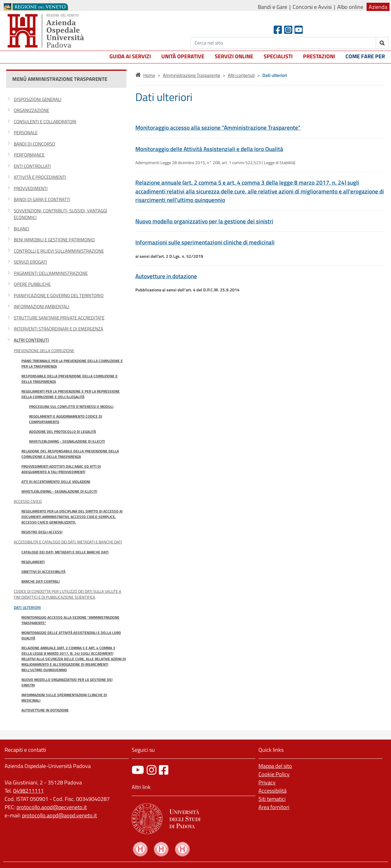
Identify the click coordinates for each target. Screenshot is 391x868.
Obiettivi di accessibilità (43, 572)
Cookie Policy (274, 774)
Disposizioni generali (38, 99)
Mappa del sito (275, 766)
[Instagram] (288, 30)
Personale (26, 133)
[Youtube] (299, 30)
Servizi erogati (30, 262)
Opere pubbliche (32, 284)
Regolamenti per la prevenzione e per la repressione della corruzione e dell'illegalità (71, 394)
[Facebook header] (278, 30)
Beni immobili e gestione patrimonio (54, 240)
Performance (29, 155)
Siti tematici (272, 799)
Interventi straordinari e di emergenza (58, 329)
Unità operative (183, 56)
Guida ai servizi (130, 56)
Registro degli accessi (42, 532)
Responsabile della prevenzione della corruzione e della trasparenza (69, 379)
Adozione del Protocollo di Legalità (62, 432)
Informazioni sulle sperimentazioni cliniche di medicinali (64, 698)
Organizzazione (31, 110)
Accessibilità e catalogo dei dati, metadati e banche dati (68, 542)
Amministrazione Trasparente (192, 75)
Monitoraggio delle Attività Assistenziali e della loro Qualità (71, 635)
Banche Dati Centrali (40, 581)
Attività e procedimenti (40, 177)
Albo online (350, 7)
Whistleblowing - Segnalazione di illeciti (67, 441)
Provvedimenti (31, 188)
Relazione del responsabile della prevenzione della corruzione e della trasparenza (70, 454)
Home (149, 75)
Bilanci (22, 229)
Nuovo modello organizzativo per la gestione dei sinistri (67, 682)
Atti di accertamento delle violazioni (56, 482)
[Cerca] (283, 43)
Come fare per (365, 56)
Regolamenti (33, 562)
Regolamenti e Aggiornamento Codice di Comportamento (66, 419)
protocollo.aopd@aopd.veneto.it (59, 815)
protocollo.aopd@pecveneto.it (52, 807)
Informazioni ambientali (42, 306)
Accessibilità (272, 791)
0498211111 (28, 791)
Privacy (267, 782)
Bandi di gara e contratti (42, 199)
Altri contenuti (31, 340)
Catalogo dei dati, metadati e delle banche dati (65, 552)
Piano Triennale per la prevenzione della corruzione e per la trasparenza (72, 364)
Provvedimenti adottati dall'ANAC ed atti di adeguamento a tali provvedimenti (61, 469)
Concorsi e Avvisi (312, 7)
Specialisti (278, 56)
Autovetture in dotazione (45, 710)
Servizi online (234, 56)
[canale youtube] (138, 770)
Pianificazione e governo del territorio (59, 295)
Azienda (378, 7)
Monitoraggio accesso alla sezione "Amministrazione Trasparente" (70, 620)
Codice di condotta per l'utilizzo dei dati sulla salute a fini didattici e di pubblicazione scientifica (68, 594)
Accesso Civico (28, 501)
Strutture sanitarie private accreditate (59, 318)
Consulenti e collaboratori (45, 122)
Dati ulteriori (27, 607)
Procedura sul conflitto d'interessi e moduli (71, 407)
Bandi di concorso (34, 144)
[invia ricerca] (382, 43)
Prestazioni (319, 56)
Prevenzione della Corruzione (44, 351)
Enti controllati (32, 166)
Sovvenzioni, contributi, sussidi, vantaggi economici (60, 214)
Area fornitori (274, 807)
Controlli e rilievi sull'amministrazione (59, 251)
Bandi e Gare (272, 7)
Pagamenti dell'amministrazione (51, 273)
